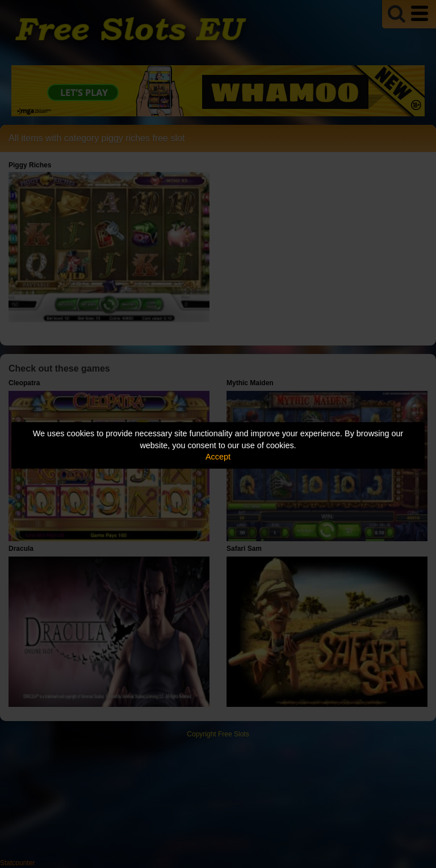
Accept (218, 457)
